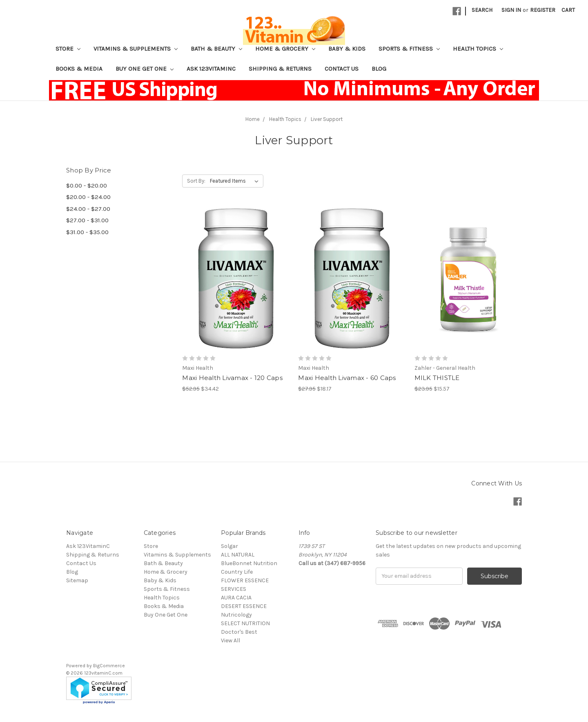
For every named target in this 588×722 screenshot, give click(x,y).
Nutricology (236, 615)
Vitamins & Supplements (136, 49)
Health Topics (478, 49)
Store (68, 49)
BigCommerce (109, 666)
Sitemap (77, 580)
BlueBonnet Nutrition (249, 563)
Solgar (229, 546)
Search (482, 10)
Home (253, 119)
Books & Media (79, 69)
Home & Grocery (285, 49)
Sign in (511, 10)
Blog (379, 69)
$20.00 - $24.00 (88, 197)
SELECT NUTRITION (245, 623)
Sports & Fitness (409, 49)
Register (543, 10)
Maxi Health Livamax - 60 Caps (347, 378)
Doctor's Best (239, 632)
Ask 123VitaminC (211, 69)
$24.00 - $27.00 (88, 209)
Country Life (237, 572)
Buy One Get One (145, 69)
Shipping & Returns (280, 69)
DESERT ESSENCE (244, 606)
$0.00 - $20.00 (87, 186)
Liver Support (327, 119)
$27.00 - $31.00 (87, 220)
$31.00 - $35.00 (87, 232)
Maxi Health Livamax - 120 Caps (232, 378)
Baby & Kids (347, 49)
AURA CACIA (236, 598)
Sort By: (196, 181)
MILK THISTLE (437, 378)
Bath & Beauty (216, 49)
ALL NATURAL (238, 555)
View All (231, 640)
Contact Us (342, 69)
